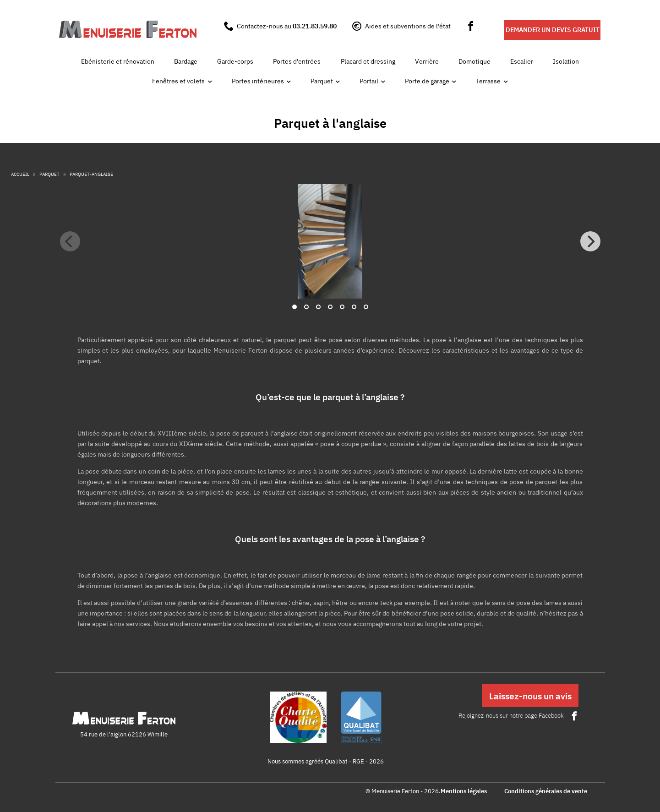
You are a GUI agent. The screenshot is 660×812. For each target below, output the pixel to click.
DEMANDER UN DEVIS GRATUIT (553, 30)
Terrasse (488, 81)
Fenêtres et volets (178, 81)
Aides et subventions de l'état (408, 26)
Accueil (20, 174)
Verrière (427, 61)
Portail (369, 81)
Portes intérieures (258, 81)
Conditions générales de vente (546, 792)
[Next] (590, 241)
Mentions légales (464, 792)
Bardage (186, 61)
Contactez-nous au (287, 26)
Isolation (566, 61)
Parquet (322, 81)
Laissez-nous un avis (530, 696)
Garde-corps (235, 61)
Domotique (475, 61)
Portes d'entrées (297, 61)
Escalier (522, 61)
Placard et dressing (368, 61)
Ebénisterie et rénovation (118, 61)
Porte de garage (427, 81)
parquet (49, 174)
